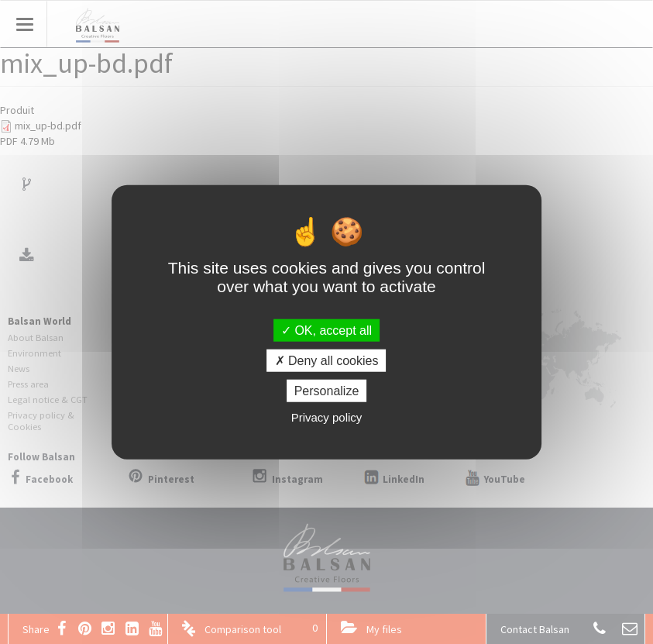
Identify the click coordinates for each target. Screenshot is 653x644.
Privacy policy (327, 417)
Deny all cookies (327, 360)
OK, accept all (326, 330)
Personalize (327, 391)
